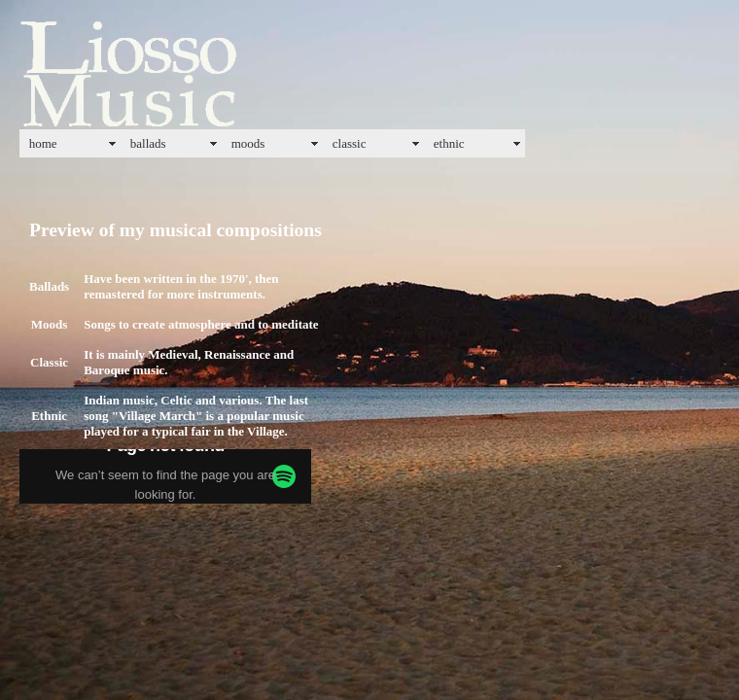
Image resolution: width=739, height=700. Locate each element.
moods (248, 143)
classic (350, 143)
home (43, 143)
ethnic (449, 143)
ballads (148, 143)
